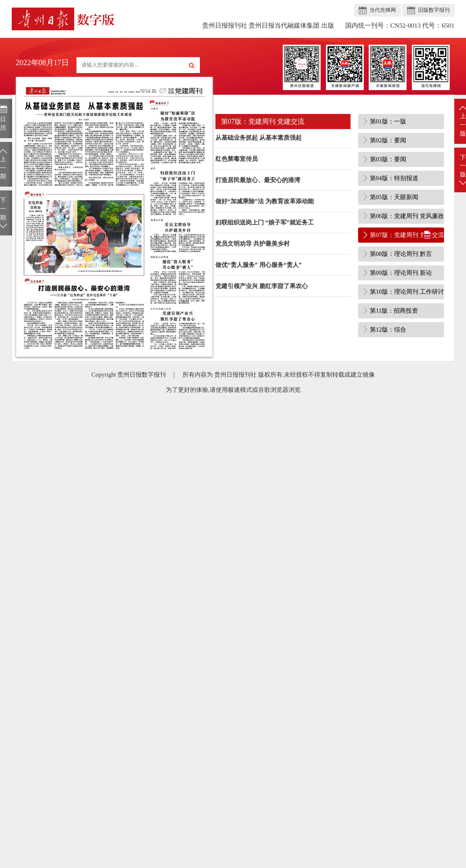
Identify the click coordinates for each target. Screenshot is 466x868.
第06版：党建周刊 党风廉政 (407, 216)
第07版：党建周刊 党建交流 (407, 235)
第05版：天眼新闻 (394, 197)
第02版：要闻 (388, 140)
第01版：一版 (388, 121)
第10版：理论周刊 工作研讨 (407, 292)
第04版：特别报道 (394, 178)
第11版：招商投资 (394, 311)
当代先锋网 (383, 10)
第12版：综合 (388, 330)
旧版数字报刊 (434, 10)
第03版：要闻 (388, 159)
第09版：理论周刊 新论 (401, 273)
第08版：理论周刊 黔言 (401, 254)
